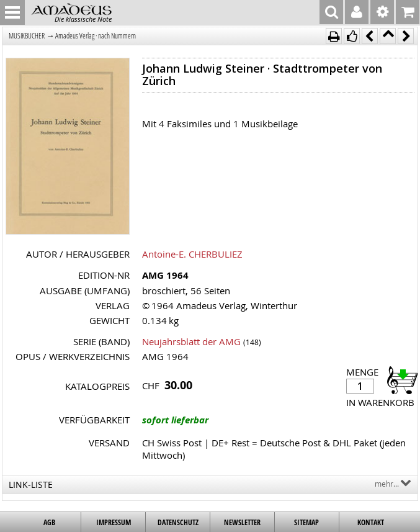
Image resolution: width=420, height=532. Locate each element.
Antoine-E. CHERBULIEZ (192, 254)
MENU (12, 12)
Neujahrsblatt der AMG (191, 341)
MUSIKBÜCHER (27, 36)
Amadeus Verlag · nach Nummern (96, 36)
